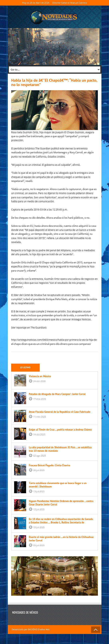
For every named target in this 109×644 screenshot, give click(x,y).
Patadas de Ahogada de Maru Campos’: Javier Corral (57, 394)
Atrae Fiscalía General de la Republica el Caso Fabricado (60, 412)
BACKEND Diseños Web (39, 629)
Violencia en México (40, 376)
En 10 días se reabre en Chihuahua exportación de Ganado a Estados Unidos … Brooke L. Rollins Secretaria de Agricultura (61, 522)
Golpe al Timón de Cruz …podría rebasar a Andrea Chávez (60, 430)
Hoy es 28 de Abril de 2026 (36, 3)
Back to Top (96, 630)
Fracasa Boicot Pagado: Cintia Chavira (50, 465)
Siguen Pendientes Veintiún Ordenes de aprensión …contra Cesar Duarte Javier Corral (61, 503)
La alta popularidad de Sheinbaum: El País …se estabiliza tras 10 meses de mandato (60, 449)
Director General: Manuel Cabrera (70, 3)
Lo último (25, 367)
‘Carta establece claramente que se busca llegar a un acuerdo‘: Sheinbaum (58, 485)
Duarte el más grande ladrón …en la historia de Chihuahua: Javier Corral (61, 539)
